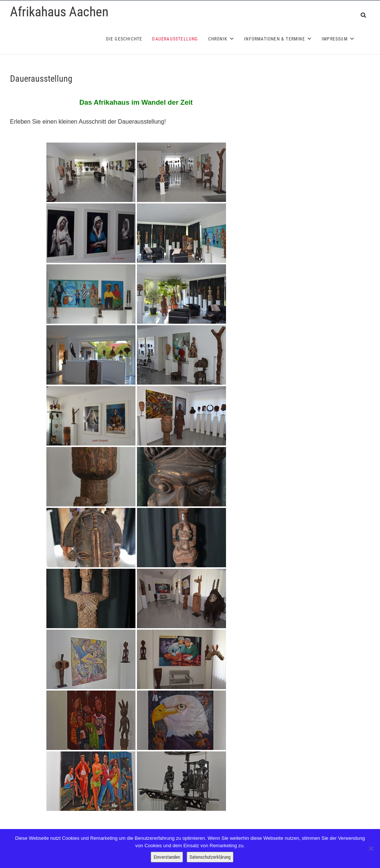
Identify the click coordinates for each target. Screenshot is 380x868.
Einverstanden (167, 857)
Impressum (335, 39)
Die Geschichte (124, 39)
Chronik (218, 39)
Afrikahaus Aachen (59, 12)
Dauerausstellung (175, 39)
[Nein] (371, 848)
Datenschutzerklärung (210, 857)
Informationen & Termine (275, 39)
